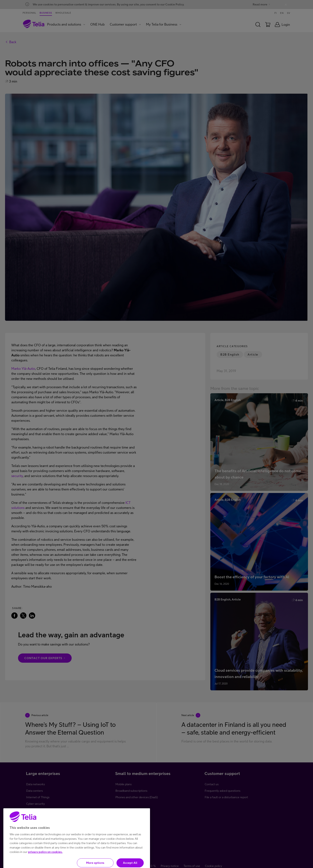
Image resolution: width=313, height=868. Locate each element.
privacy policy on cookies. (45, 861)
